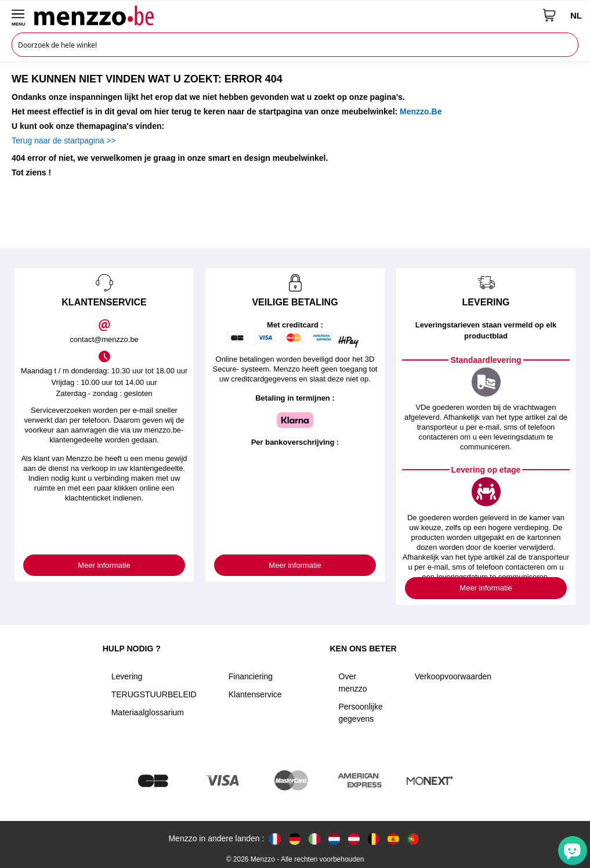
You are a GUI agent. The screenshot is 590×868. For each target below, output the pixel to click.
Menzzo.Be (421, 111)
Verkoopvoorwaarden (453, 676)
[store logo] (284, 15)
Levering (127, 676)
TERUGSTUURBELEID (154, 694)
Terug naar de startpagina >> (64, 141)
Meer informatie (104, 565)
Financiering (251, 676)
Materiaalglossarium (148, 712)
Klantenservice (255, 694)
